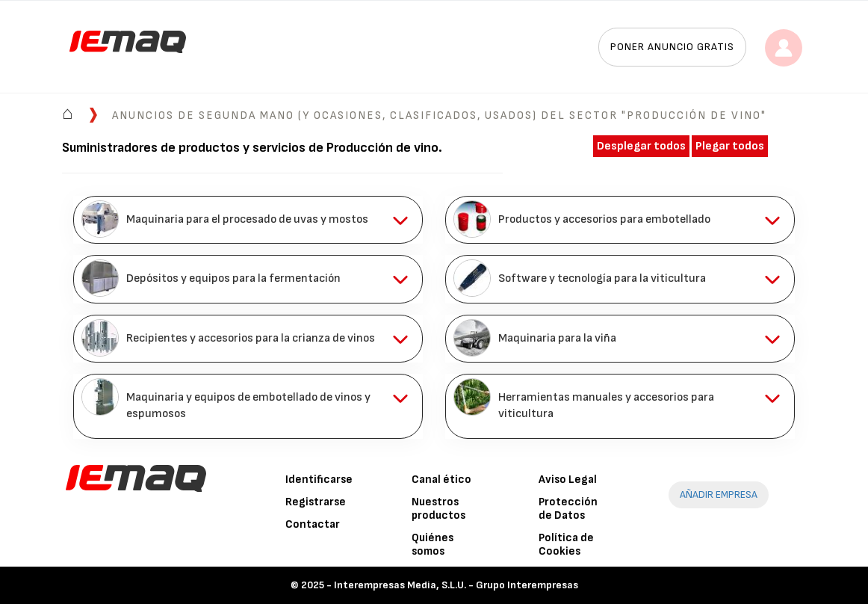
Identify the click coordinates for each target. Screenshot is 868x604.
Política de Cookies (566, 545)
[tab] (248, 220)
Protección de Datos (568, 509)
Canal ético (441, 480)
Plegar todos (730, 146)
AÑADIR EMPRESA (719, 494)
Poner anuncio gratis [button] (672, 47)
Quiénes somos (433, 545)
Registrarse (316, 502)
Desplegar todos (641, 146)
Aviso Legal (568, 480)
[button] (248, 220)
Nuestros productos (438, 509)
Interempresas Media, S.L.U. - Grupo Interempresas (456, 585)
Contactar (313, 524)
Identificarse (319, 480)
